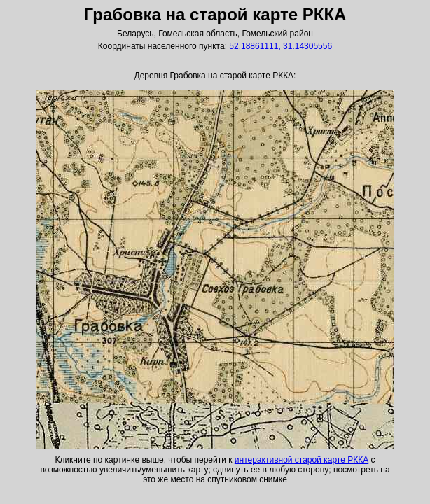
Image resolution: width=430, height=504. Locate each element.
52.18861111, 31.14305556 (280, 46)
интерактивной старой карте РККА (301, 460)
